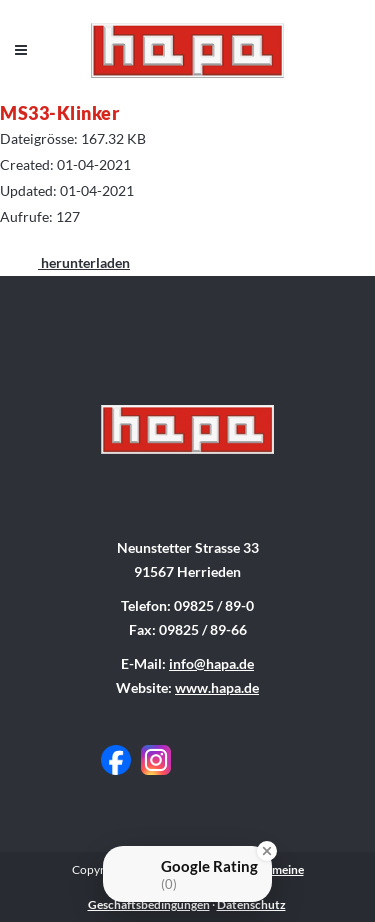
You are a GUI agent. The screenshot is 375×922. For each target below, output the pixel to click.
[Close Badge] (267, 851)
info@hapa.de (211, 663)
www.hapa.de (217, 687)
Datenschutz (251, 904)
